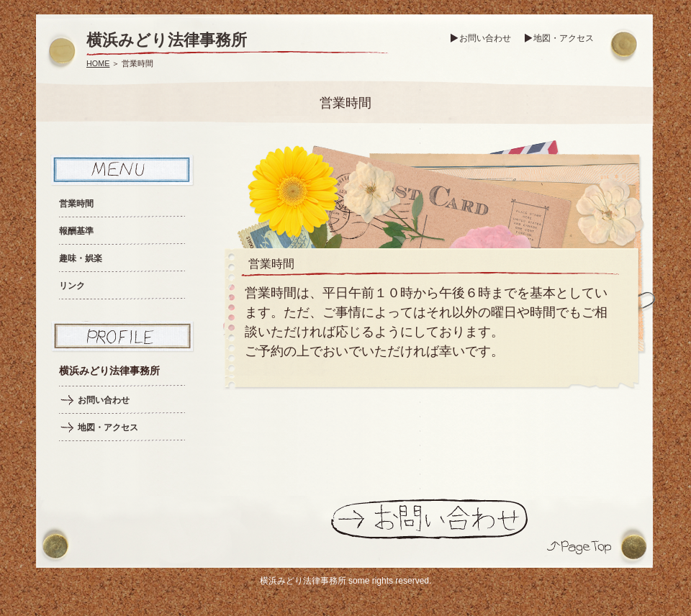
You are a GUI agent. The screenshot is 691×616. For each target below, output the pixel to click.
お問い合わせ (485, 38)
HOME (98, 63)
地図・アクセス (564, 38)
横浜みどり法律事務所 (167, 40)
